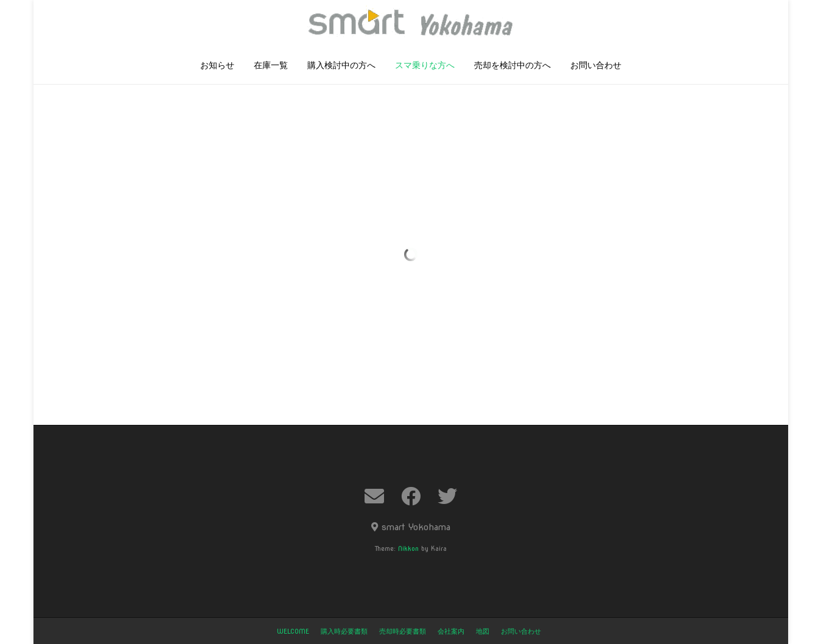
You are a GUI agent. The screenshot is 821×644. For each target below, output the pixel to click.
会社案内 (451, 631)
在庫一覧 (271, 66)
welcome (293, 631)
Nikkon (408, 548)
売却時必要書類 (403, 631)
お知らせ (217, 66)
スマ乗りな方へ (425, 66)
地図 (483, 631)
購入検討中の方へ (341, 66)
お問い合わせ (596, 66)
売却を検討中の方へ (512, 66)
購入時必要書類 (344, 631)
